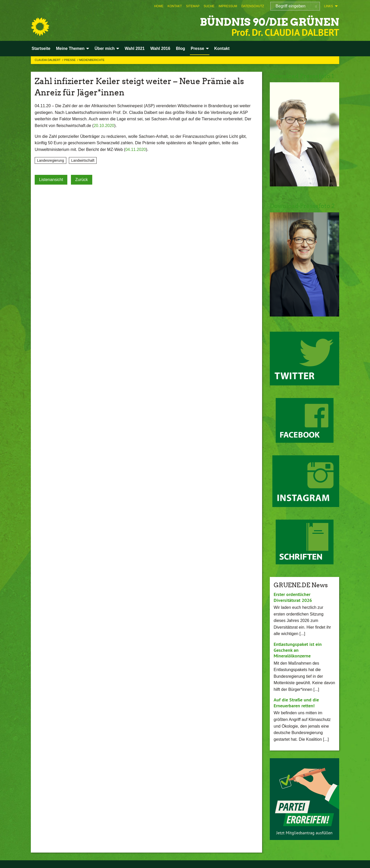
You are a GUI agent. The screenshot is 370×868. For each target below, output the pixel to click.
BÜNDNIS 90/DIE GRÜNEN (264, 22)
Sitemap (193, 6)
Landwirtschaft (83, 160)
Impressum (228, 6)
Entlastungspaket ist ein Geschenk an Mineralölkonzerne (298, 650)
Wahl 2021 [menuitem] (135, 48)
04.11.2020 (136, 150)
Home (159, 6)
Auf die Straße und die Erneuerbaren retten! (296, 703)
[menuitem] (159, 6)
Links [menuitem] (329, 6)
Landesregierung (50, 160)
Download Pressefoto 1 (303, 76)
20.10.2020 (104, 126)
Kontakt (175, 6)
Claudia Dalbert (48, 60)
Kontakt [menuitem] (222, 48)
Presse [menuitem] (197, 48)
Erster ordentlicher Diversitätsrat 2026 (293, 597)
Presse (70, 60)
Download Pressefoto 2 (304, 206)
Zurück (82, 180)
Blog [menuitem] (181, 48)
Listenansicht (51, 180)
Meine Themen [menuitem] (70, 48)
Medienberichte (92, 60)
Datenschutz (253, 6)
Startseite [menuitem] (41, 48)
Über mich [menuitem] (105, 48)
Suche (209, 6)
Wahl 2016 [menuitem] (160, 48)
